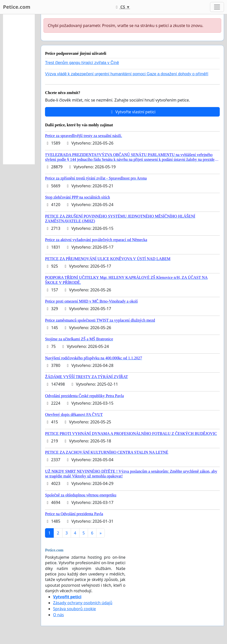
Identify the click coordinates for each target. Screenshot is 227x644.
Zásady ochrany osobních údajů (83, 603)
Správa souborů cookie (74, 609)
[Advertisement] (19, 89)
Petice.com (17, 7)
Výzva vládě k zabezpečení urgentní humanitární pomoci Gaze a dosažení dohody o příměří (127, 74)
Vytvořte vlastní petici (132, 112)
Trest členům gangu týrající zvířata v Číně (82, 63)
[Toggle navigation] (217, 7)
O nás (58, 615)
